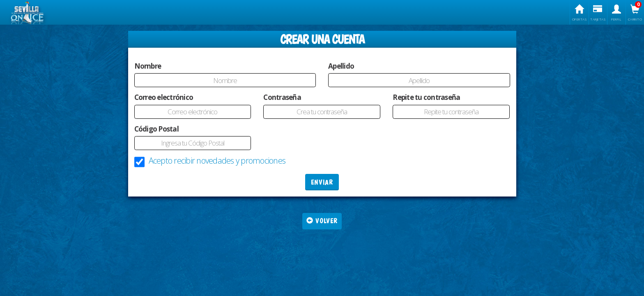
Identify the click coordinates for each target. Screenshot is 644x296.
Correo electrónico (164, 97)
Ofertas (579, 13)
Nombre (148, 66)
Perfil (616, 13)
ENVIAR (322, 182)
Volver (322, 221)
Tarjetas (598, 13)
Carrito (635, 13)
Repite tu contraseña (426, 97)
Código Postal (156, 129)
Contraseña (282, 97)
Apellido (341, 66)
